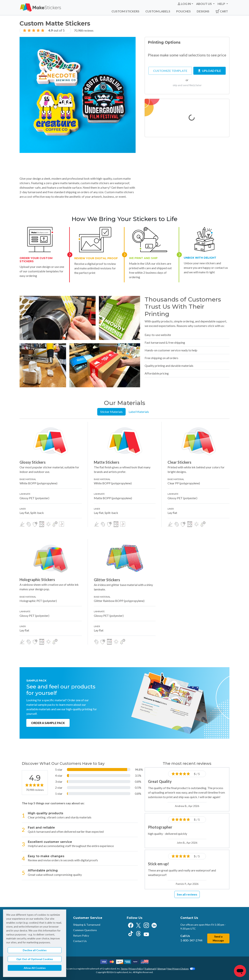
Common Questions (85, 930)
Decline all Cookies (35, 950)
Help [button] (222, 4)
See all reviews (187, 894)
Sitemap (162, 969)
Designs (203, 11)
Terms (124, 969)
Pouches (183, 11)
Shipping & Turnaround (87, 925)
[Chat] (240, 971)
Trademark (150, 969)
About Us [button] (204, 4)
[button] (185, 4)
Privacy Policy (136, 969)
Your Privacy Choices (181, 969)
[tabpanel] (124, 533)
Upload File (210, 71)
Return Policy (81, 936)
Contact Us (80, 941)
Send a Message (218, 938)
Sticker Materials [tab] (111, 412)
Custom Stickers (125, 11)
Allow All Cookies (35, 968)
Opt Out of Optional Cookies (35, 959)
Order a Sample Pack (48, 723)
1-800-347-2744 (191, 940)
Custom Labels (158, 11)
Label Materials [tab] (139, 412)
